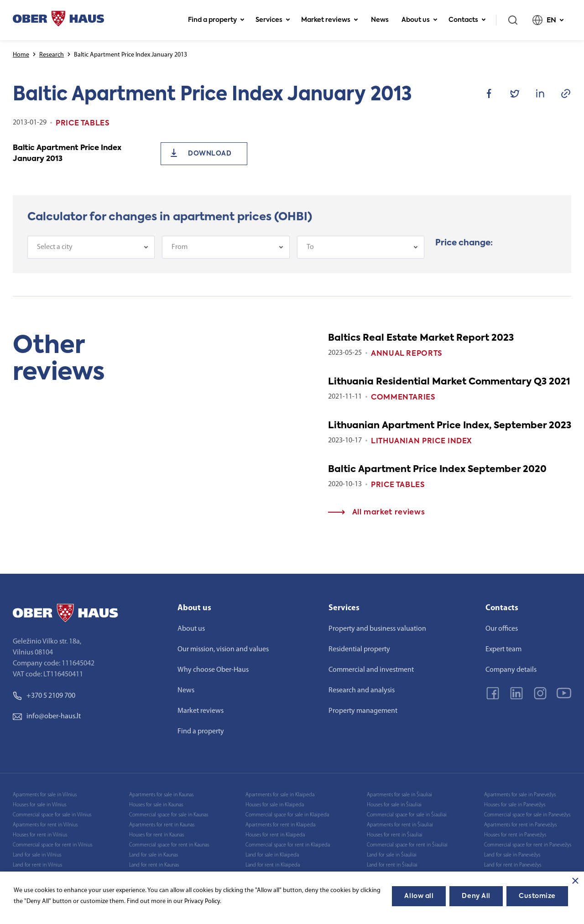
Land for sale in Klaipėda (272, 855)
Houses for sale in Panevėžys (515, 805)
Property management (363, 711)
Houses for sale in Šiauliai (394, 805)
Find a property (216, 20)
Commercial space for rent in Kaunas (169, 845)
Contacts (467, 20)
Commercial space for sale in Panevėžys (527, 815)
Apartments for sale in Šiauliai (399, 795)
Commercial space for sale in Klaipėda (287, 815)
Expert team (503, 649)
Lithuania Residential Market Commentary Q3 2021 (449, 382)
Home (21, 55)
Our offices (502, 629)
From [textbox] (180, 252)
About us (420, 20)
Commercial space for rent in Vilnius (52, 845)
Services (273, 20)
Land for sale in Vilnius (37, 855)
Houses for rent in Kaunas (156, 835)
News (380, 20)
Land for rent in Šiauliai (392, 865)
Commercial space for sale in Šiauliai (407, 815)
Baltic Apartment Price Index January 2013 (67, 154)
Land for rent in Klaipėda (273, 865)
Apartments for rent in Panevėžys (520, 825)
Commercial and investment (371, 670)
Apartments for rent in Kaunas (162, 825)
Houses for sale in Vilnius (39, 805)
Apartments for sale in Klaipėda (280, 795)
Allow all (419, 896)
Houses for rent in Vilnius (40, 835)
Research (52, 55)
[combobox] (91, 252)
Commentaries (403, 398)
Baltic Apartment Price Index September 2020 (437, 470)
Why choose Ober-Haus (213, 670)
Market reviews (330, 20)
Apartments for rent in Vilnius (45, 825)
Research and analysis (362, 690)
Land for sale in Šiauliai (392, 855)
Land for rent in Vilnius (37, 865)
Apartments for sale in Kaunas (161, 795)
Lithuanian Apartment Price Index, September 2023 (450, 426)
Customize (537, 896)
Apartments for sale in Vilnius (45, 795)
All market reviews (376, 513)
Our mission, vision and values (223, 649)
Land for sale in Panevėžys (512, 855)
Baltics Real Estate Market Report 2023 (421, 338)
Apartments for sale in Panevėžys (520, 795)
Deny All (476, 896)
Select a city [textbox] (55, 252)
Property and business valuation (377, 629)
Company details (511, 670)
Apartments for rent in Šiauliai (400, 825)
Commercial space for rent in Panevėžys (528, 845)
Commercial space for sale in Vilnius (52, 815)
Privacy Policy (202, 901)
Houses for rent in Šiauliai (395, 835)
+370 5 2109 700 (44, 696)
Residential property (359, 649)
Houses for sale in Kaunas (156, 805)
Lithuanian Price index (422, 441)
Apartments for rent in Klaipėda (280, 825)
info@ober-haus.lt (47, 716)
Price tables (398, 485)
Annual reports (407, 354)
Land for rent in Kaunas (154, 865)
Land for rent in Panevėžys (513, 865)
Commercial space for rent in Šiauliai (407, 845)
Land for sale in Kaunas (154, 855)
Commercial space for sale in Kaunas (169, 815)
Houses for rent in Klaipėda (275, 835)
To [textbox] (310, 252)
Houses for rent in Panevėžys (515, 835)
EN (548, 20)
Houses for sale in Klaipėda (275, 805)
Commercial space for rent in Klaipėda (288, 845)
